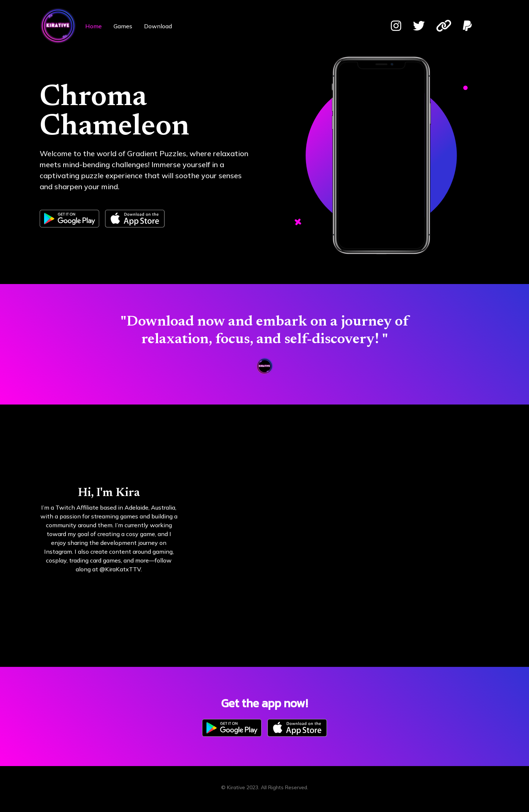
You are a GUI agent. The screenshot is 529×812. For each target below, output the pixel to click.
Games (123, 26)
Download (158, 26)
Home (93, 26)
